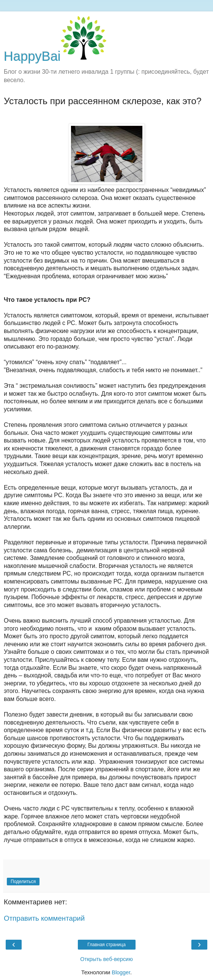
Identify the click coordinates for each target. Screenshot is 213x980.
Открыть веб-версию (106, 959)
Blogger (121, 972)
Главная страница (106, 945)
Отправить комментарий (44, 918)
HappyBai (55, 56)
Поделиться (23, 882)
